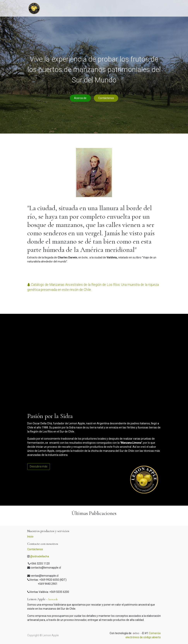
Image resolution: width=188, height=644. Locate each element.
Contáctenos (106, 98)
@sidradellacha (40, 556)
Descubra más (39, 466)
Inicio (30, 537)
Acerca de (80, 98)
